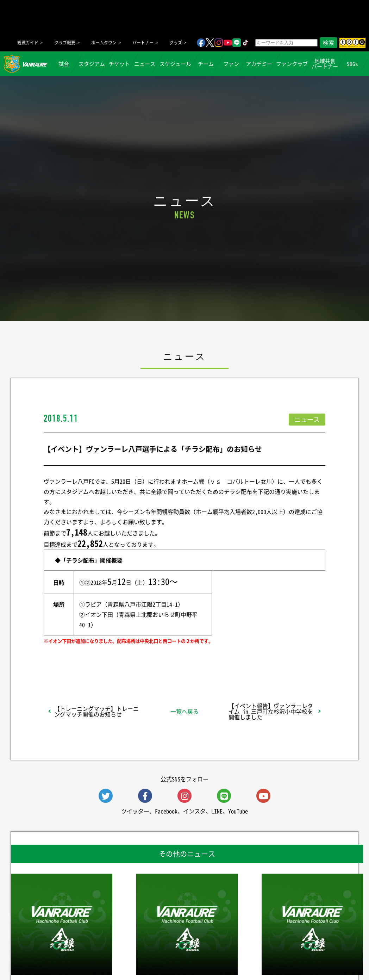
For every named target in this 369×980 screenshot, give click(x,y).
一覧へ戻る (184, 711)
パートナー (143, 43)
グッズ (176, 43)
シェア (100, 659)
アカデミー (259, 64)
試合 (64, 64)
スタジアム (92, 64)
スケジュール (175, 64)
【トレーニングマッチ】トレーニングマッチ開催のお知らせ (96, 711)
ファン (231, 64)
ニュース (145, 64)
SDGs (353, 64)
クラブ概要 (65, 43)
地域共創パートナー (325, 64)
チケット (120, 64)
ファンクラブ (292, 64)
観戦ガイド (28, 43)
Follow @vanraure (256, 659)
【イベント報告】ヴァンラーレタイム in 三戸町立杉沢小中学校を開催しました (271, 711)
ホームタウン (104, 43)
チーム (206, 64)
